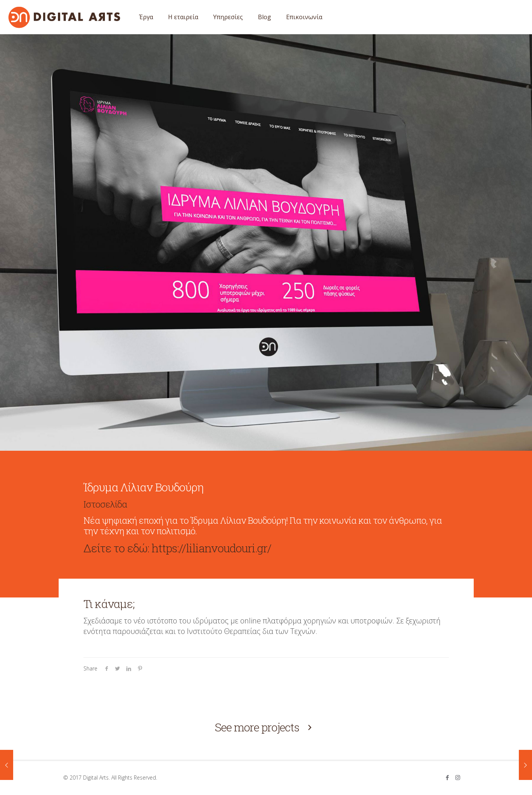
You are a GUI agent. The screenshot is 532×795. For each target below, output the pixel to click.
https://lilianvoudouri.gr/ (211, 548)
